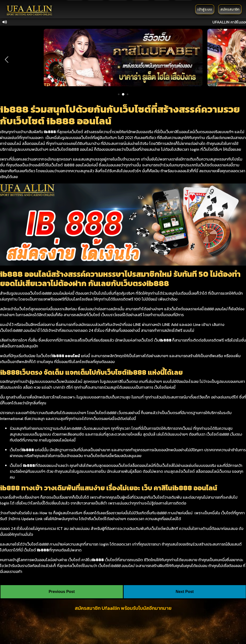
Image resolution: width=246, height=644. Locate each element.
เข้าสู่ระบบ (205, 9)
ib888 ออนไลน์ (66, 356)
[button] (7, 60)
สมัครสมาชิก (230, 9)
